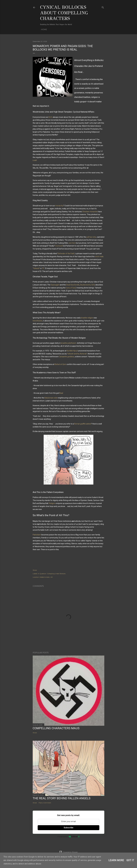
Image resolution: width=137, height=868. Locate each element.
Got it (130, 860)
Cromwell (59, 246)
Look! (35, 160)
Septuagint (55, 285)
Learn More (116, 860)
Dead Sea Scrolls (73, 285)
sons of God (71, 288)
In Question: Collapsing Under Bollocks (52, 574)
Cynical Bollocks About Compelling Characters (64, 13)
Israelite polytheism (69, 343)
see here (72, 243)
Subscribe (68, 828)
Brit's (51, 117)
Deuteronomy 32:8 (87, 285)
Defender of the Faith (66, 254)
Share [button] (35, 570)
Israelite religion (87, 318)
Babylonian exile (51, 398)
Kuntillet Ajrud (72, 351)
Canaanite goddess (67, 357)
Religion (52, 503)
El (43, 268)
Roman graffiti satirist (83, 424)
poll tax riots (91, 237)
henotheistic (38, 321)
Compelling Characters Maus (56, 728)
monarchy (59, 206)
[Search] (103, 7)
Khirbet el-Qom (60, 364)
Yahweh (36, 268)
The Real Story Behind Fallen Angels (62, 798)
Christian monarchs (90, 212)
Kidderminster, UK (46, 577)
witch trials (99, 257)
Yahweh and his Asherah (77, 354)
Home (44, 29)
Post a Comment (45, 803)
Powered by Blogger (68, 852)
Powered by (69, 837)
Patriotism (37, 535)
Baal (61, 393)
